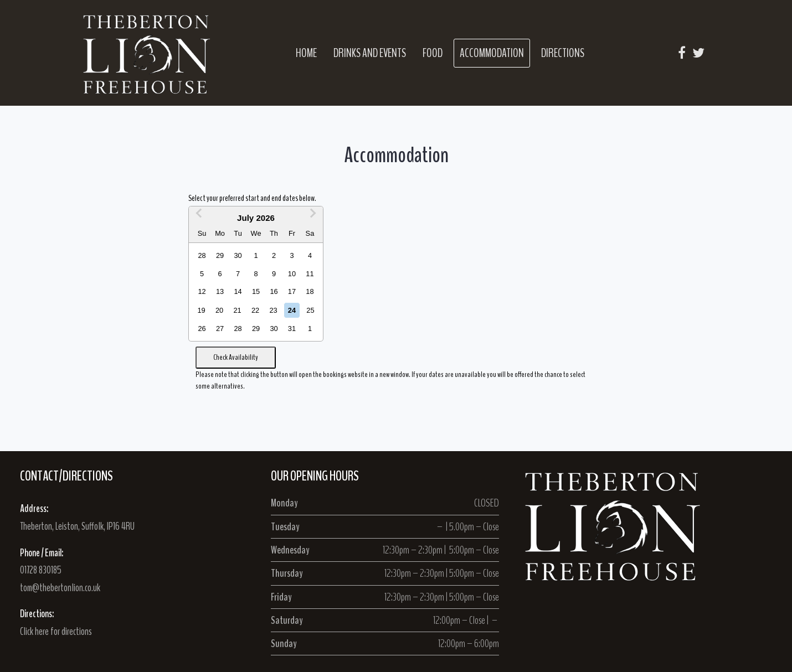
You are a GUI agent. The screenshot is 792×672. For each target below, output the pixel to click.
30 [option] (238, 255)
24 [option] (292, 310)
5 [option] (202, 274)
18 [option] (310, 291)
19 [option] (202, 310)
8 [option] (256, 274)
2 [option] (274, 255)
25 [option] (310, 310)
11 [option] (310, 274)
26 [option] (202, 329)
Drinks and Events (370, 53)
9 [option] (274, 274)
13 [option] (220, 291)
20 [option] (219, 310)
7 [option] (238, 274)
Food (433, 53)
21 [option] (237, 310)
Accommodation (492, 53)
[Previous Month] (199, 216)
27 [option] (220, 329)
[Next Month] (313, 216)
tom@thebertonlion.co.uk (60, 588)
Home (306, 53)
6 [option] (220, 274)
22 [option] (255, 310)
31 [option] (292, 329)
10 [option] (292, 274)
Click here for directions (56, 632)
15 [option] (256, 291)
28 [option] (202, 255)
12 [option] (202, 291)
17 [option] (292, 291)
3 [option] (292, 255)
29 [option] (220, 255)
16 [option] (274, 291)
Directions (563, 53)
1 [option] (256, 255)
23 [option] (273, 310)
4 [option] (310, 255)
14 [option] (238, 291)
